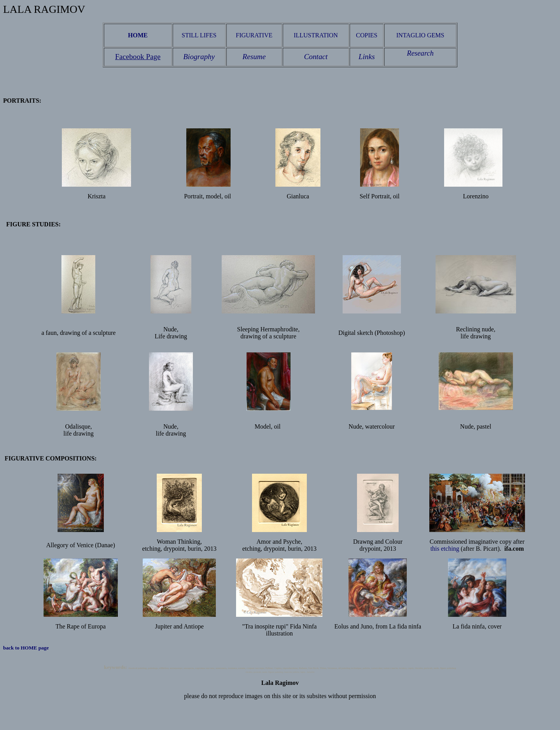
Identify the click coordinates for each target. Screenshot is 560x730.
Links (367, 57)
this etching (445, 549)
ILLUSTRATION (316, 35)
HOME (138, 35)
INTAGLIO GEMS (420, 35)
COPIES (367, 35)
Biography (199, 57)
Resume (254, 57)
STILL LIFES (199, 35)
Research (420, 53)
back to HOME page (27, 648)
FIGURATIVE (254, 35)
